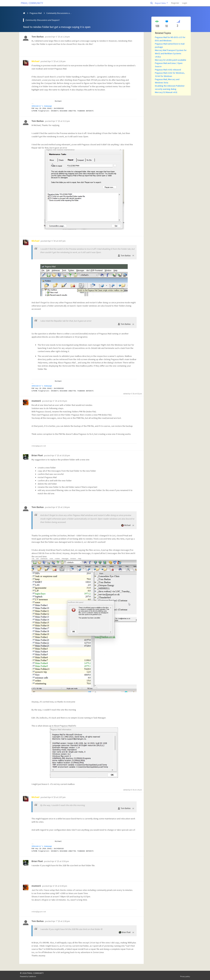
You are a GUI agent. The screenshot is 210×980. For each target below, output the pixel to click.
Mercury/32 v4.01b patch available (171, 60)
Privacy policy (185, 976)
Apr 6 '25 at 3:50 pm (60, 861)
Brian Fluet (126, 932)
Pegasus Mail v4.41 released (168, 70)
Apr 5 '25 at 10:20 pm (61, 455)
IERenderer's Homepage (42, 106)
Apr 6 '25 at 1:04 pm (61, 507)
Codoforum (32, 976)
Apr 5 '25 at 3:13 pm (61, 121)
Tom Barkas (126, 256)
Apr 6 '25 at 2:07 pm (57, 797)
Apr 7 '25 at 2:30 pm (61, 921)
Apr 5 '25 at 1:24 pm (61, 37)
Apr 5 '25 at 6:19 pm (58, 401)
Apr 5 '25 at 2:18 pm (57, 61)
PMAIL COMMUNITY (32, 3)
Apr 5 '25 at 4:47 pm (57, 241)
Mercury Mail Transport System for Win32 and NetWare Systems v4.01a (171, 53)
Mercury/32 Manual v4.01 (166, 92)
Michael (127, 525)
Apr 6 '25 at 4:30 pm (58, 886)
